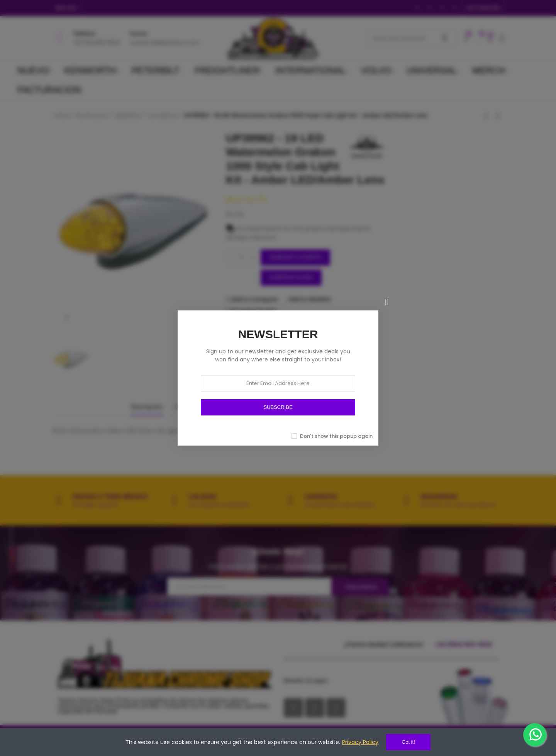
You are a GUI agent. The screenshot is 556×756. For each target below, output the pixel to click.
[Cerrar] (387, 302)
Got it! (408, 742)
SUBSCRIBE (278, 407)
